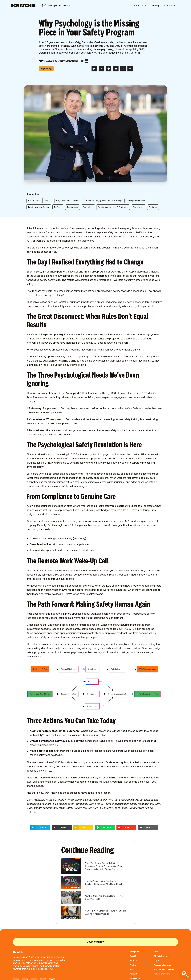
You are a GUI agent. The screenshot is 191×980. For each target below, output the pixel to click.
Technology (72, 207)
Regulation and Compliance (69, 201)
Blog (132, 969)
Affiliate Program (162, 956)
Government (34, 201)
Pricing (155, 5)
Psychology (88, 207)
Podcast (48, 201)
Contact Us (170, 5)
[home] (23, 6)
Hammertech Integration (165, 969)
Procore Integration (163, 965)
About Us (134, 956)
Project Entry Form (162, 974)
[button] (140, 6)
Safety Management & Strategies (113, 207)
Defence (58, 207)
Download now (95, 942)
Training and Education (137, 201)
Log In (157, 960)
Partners (134, 960)
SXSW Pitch (135, 978)
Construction (138, 207)
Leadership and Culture (39, 207)
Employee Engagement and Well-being (104, 201)
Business (153, 207)
